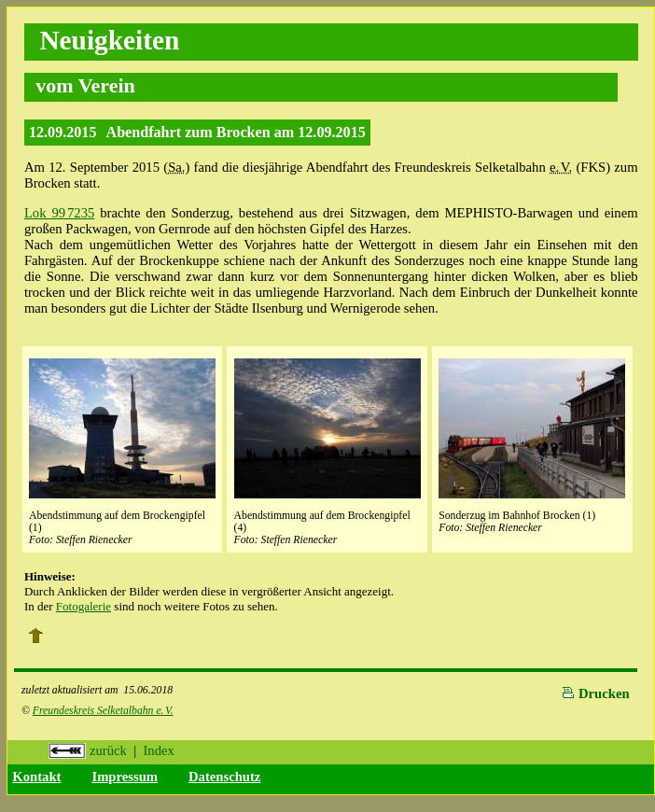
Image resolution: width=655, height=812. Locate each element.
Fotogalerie (84, 606)
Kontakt (36, 777)
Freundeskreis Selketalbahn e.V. (103, 711)
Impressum (125, 777)
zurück (88, 750)
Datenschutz (224, 777)
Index (158, 750)
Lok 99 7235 (59, 213)
